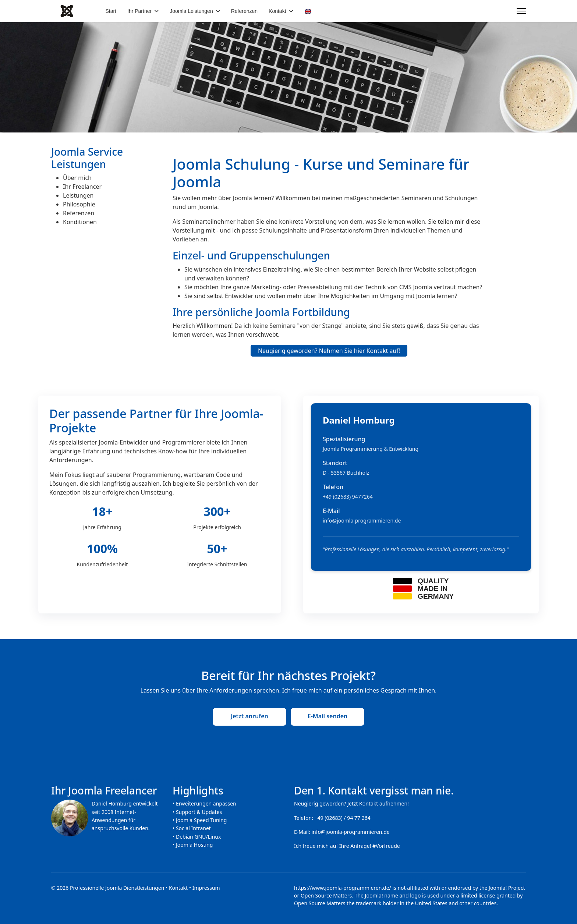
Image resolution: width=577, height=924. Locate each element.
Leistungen (78, 195)
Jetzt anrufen (249, 716)
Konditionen (80, 222)
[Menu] (521, 11)
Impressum (206, 888)
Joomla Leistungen (191, 11)
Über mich (77, 178)
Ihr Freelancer (82, 187)
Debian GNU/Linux (198, 837)
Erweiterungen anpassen (206, 803)
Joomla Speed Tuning (201, 820)
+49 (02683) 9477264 (348, 497)
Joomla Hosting (194, 845)
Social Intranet (193, 828)
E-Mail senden (328, 716)
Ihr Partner (139, 11)
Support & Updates (199, 812)
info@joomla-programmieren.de (362, 521)
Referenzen (244, 11)
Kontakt (277, 11)
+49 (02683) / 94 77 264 (343, 818)
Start (111, 11)
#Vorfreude (386, 846)
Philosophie (79, 204)
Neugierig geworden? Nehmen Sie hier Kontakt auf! (329, 351)
